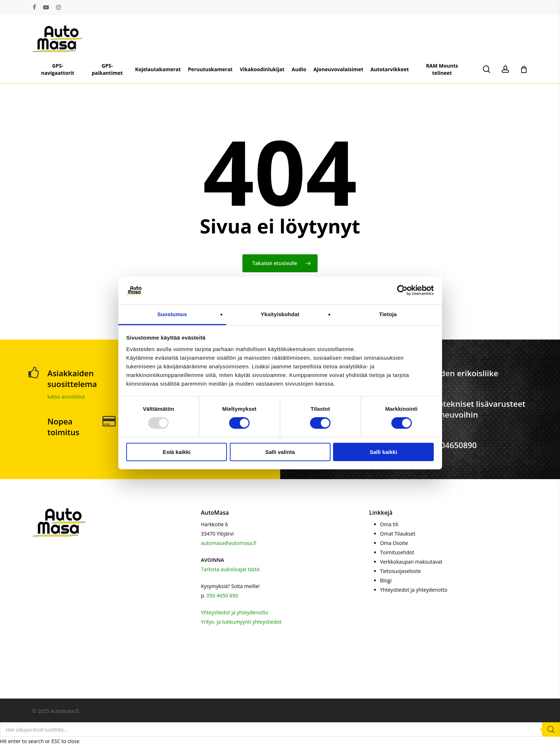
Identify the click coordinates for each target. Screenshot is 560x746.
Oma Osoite (394, 543)
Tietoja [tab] (388, 314)
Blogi (386, 580)
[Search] (551, 729)
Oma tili (389, 524)
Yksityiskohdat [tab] (280, 314)
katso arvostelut (66, 397)
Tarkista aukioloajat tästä (230, 569)
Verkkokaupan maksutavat (411, 562)
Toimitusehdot (397, 552)
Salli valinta (280, 452)
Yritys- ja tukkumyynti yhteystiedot (241, 622)
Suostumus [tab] (172, 314)
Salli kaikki (384, 452)
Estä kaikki (177, 452)
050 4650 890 (222, 595)
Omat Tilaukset (398, 534)
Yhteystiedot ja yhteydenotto (234, 612)
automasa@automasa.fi (228, 543)
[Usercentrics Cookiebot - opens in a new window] (402, 290)
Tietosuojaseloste (401, 571)
